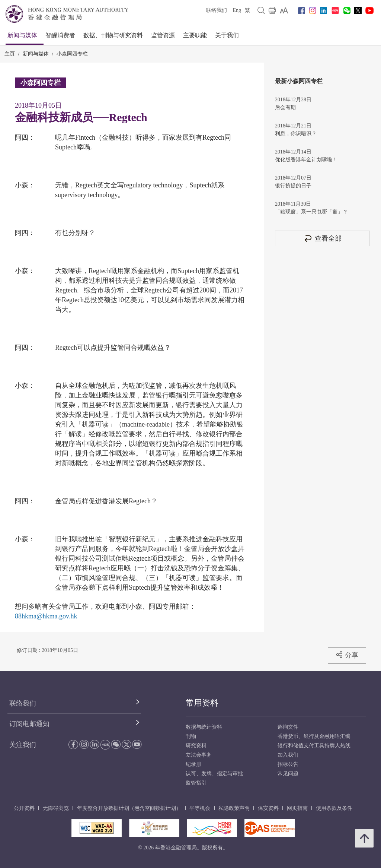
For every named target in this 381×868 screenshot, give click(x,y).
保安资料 (268, 808)
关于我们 (227, 35)
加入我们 (288, 755)
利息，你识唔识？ (296, 134)
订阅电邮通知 (29, 724)
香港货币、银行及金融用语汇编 (314, 736)
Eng (237, 10)
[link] (284, 10)
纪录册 (193, 764)
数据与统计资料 (204, 727)
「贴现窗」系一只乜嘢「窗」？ (311, 212)
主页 (10, 54)
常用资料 (202, 703)
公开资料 (24, 808)
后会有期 (285, 107)
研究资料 (196, 746)
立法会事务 (199, 755)
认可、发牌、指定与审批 (214, 774)
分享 (347, 655)
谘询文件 (288, 727)
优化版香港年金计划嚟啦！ (306, 160)
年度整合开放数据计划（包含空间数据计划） (129, 808)
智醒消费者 (60, 35)
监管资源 (163, 35)
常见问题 (288, 774)
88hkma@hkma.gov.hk (46, 616)
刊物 (191, 736)
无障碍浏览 (56, 808)
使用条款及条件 (334, 808)
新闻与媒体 (22, 35)
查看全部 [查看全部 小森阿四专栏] (323, 238)
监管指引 (196, 783)
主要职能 (195, 35)
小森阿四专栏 (72, 54)
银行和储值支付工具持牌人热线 (314, 746)
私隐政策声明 (234, 808)
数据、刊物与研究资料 (113, 35)
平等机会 (200, 808)
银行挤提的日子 (293, 186)
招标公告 (288, 764)
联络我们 (217, 10)
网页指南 (297, 808)
